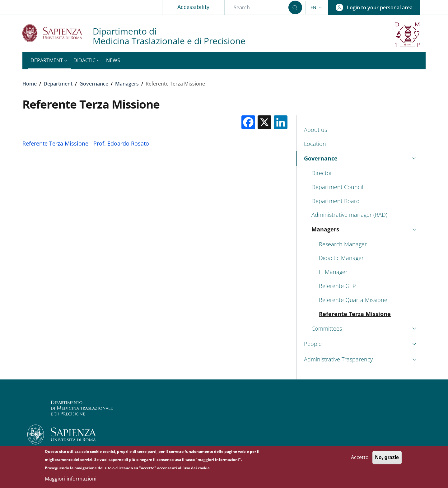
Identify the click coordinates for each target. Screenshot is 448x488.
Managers (127, 84)
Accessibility (193, 7)
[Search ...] (295, 7)
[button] (317, 7)
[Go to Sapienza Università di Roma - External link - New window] (58, 33)
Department (58, 84)
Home (30, 84)
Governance (94, 84)
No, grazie (387, 460)
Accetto (360, 460)
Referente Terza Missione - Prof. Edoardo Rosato (86, 143)
